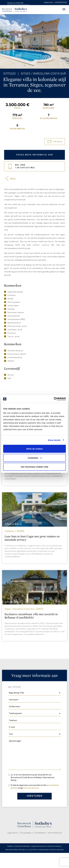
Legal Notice (12, 833)
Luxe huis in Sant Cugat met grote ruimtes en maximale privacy (32, 538)
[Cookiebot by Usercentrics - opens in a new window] (54, 399)
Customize (35, 458)
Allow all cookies (35, 449)
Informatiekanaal (55, 833)
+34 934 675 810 (61, 3)
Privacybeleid (26, 833)
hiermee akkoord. (31, 788)
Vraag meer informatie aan (34, 155)
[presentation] (5, 41)
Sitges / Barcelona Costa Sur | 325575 (24, 609)
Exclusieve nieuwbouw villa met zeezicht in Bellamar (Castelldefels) (31, 616)
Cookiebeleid (40, 833)
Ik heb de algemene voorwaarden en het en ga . (35, 787)
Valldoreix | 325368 (14, 531)
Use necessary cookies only (34, 467)
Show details (54, 440)
